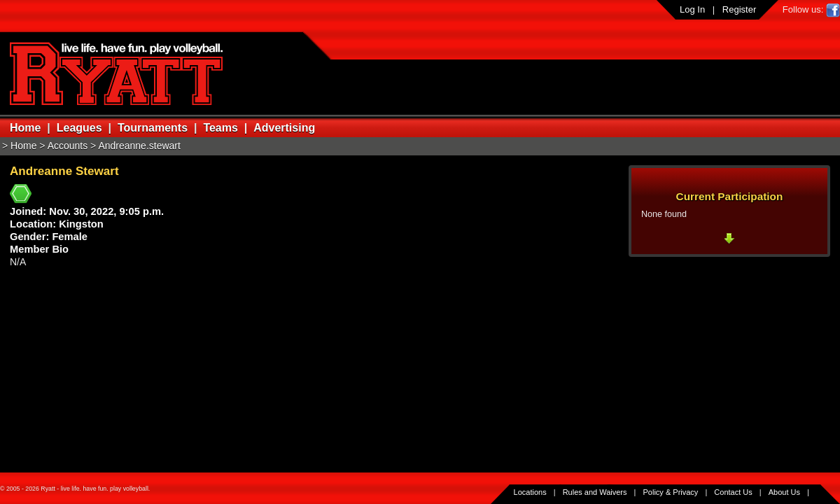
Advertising (284, 128)
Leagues (79, 128)
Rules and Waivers (595, 492)
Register (739, 9)
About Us (784, 492)
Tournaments (153, 128)
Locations (530, 492)
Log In (692, 9)
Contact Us (733, 492)
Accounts (68, 146)
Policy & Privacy (671, 492)
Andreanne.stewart (139, 146)
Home (25, 128)
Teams (220, 128)
